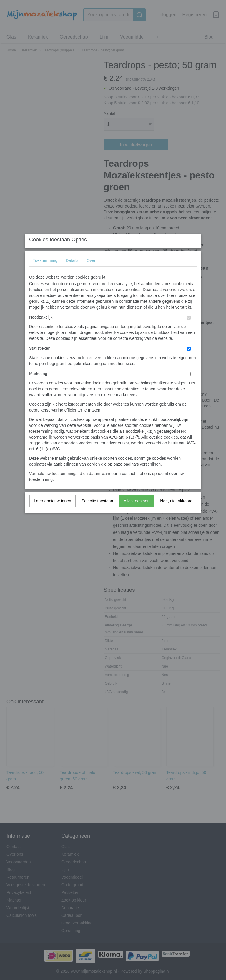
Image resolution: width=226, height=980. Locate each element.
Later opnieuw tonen (53, 512)
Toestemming (45, 272)
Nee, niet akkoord (176, 512)
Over (91, 272)
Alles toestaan (137, 512)
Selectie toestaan (97, 512)
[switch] (189, 329)
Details (72, 272)
